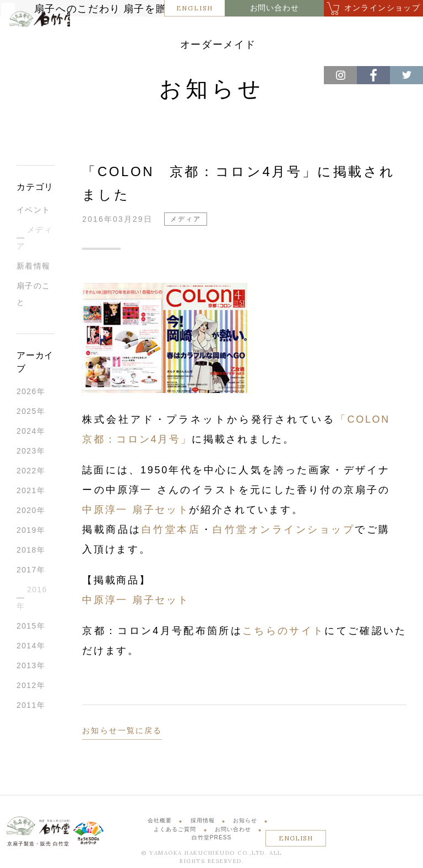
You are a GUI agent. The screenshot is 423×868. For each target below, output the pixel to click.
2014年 (31, 648)
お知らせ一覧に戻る (122, 733)
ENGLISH (195, 8)
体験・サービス (194, 49)
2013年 (31, 668)
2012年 (31, 688)
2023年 (31, 454)
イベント (34, 212)
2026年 (31, 394)
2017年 (31, 572)
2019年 (31, 533)
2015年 (31, 629)
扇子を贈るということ (221, 32)
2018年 (31, 553)
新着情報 (34, 269)
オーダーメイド (269, 49)
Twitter (406, 75)
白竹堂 (37, 46)
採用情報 (203, 823)
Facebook (373, 75)
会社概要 (160, 823)
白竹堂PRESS (212, 840)
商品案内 (295, 32)
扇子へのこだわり (130, 32)
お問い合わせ (275, 8)
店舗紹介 (348, 32)
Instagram (340, 75)
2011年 (31, 708)
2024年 (31, 434)
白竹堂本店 (171, 532)
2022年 (31, 473)
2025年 (31, 414)
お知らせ (245, 823)
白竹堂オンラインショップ (284, 532)
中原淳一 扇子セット (135, 512)
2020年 (31, 513)
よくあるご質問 (175, 831)
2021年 (31, 493)
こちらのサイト (283, 634)
